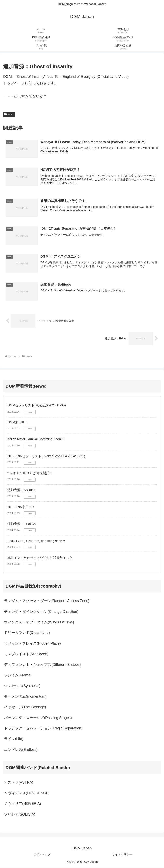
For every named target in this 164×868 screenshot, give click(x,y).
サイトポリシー (122, 855)
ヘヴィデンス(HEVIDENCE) (27, 793)
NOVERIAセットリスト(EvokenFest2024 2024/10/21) (46, 457)
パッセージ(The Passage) (25, 707)
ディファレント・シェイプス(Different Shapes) (42, 665)
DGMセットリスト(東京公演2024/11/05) (37, 406)
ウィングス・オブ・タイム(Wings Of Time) (39, 623)
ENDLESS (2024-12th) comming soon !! (36, 541)
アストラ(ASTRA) (19, 783)
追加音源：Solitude (21, 490)
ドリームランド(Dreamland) (27, 633)
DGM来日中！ (18, 423)
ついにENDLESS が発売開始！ (30, 473)
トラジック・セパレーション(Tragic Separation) (43, 729)
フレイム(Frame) (18, 676)
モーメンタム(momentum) (25, 697)
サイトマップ (42, 855)
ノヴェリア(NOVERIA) (23, 804)
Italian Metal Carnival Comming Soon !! (35, 440)
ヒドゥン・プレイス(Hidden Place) (32, 644)
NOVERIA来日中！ (21, 507)
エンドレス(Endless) (21, 750)
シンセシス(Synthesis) (22, 686)
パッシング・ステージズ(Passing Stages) (38, 718)
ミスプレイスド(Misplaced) (26, 654)
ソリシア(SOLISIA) (20, 815)
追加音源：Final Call (22, 524)
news (9, 114)
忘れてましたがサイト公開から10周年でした (40, 558)
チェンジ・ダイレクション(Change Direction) (41, 612)
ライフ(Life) (14, 739)
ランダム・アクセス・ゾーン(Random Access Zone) (47, 601)
